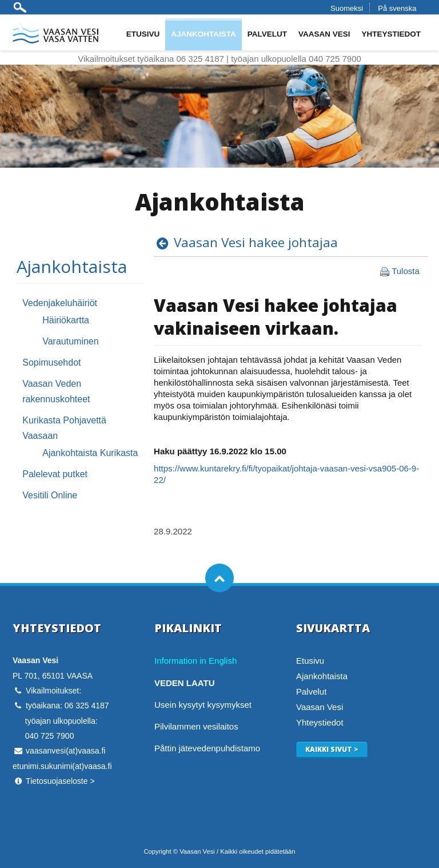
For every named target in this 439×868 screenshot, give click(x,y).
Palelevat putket (55, 474)
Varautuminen (70, 341)
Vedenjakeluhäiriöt (60, 303)
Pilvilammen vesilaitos (196, 726)
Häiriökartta (66, 320)
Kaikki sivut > (332, 749)
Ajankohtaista (203, 34)
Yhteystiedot (391, 34)
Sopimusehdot (51, 362)
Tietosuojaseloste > (60, 781)
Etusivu (143, 34)
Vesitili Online (50, 495)
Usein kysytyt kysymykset (203, 705)
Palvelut (267, 34)
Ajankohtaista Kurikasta (90, 453)
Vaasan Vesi (324, 34)
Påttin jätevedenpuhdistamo (207, 748)
